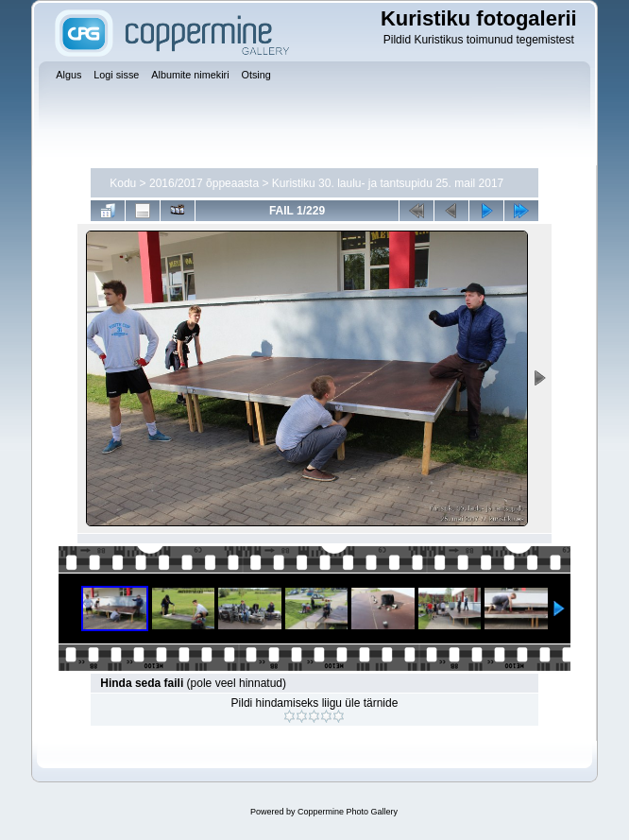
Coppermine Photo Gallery (348, 812)
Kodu (123, 183)
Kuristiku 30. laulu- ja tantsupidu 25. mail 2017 (388, 183)
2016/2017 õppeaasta (204, 183)
